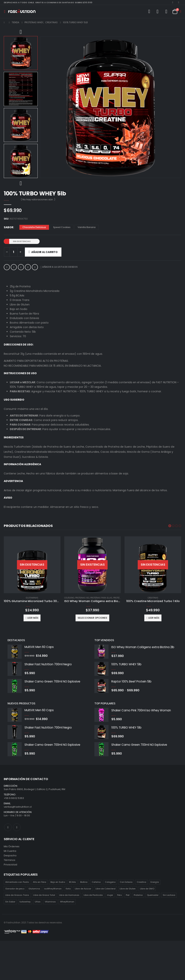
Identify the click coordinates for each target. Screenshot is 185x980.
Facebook (7, 267)
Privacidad (10, 865)
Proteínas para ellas (41, 598)
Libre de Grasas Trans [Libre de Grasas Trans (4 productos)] (17, 895)
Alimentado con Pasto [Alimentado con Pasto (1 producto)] (17, 882)
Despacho (10, 855)
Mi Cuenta (10, 851)
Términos (10, 860)
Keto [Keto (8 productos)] (68, 889)
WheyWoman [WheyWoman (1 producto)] (67, 902)
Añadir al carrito (44, 252)
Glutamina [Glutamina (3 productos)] (34, 889)
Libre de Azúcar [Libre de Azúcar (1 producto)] (83, 889)
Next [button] (21, 184)
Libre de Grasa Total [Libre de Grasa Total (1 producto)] (44, 895)
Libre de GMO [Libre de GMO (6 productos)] (147, 889)
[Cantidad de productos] (14, 252)
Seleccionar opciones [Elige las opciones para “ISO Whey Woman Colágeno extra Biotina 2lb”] (153, 618)
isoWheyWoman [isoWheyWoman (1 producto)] (53, 889)
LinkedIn (21, 267)
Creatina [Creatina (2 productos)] (142, 882)
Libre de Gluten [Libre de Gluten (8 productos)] (128, 889)
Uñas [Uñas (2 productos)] (38, 902)
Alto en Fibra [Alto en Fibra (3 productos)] (40, 882)
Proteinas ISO (22, 598)
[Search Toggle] (149, 12)
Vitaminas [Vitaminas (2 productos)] (50, 902)
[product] (32, 565)
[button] (170, 526)
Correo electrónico (35, 267)
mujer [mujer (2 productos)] (110, 895)
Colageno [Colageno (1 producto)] (110, 882)
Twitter (14, 267)
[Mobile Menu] (6, 12)
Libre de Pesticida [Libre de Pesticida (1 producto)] (93, 895)
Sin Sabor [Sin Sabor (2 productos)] (10, 902)
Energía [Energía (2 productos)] (155, 882)
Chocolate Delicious (34, 227)
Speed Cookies (62, 227)
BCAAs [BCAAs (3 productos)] (73, 882)
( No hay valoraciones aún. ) (38, 199)
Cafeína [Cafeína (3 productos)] (96, 882)
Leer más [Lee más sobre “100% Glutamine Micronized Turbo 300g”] (93, 618)
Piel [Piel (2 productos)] (128, 895)
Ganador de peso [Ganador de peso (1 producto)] (15, 889)
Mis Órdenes (12, 846)
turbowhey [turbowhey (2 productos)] (25, 902)
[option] (21, 53)
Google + (28, 267)
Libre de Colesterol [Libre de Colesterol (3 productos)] (105, 889)
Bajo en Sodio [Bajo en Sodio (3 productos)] (58, 882)
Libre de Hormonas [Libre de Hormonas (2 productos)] (69, 895)
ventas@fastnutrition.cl (18, 807)
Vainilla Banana (87, 227)
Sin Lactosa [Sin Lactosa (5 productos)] (169, 895)
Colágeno (9, 598)
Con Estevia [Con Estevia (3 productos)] (126, 882)
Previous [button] (21, 32)
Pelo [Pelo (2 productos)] (119, 895)
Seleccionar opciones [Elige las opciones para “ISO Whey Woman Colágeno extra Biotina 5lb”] (32, 618)
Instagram (17, 827)
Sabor (8, 227)
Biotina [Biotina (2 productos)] (84, 882)
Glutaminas (92, 598)
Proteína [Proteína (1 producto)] (138, 895)
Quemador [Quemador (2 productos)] (153, 895)
